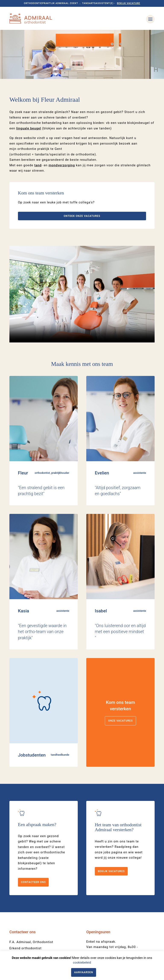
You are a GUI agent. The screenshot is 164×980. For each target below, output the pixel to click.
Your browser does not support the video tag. (82, 245)
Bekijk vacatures (111, 822)
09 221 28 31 (20, 912)
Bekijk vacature (129, 3)
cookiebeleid (82, 963)
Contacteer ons (33, 833)
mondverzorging (62, 116)
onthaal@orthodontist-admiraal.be (37, 918)
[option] (82, 30)
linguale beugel (29, 80)
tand (38, 116)
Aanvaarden (84, 972)
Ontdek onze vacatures (82, 167)
